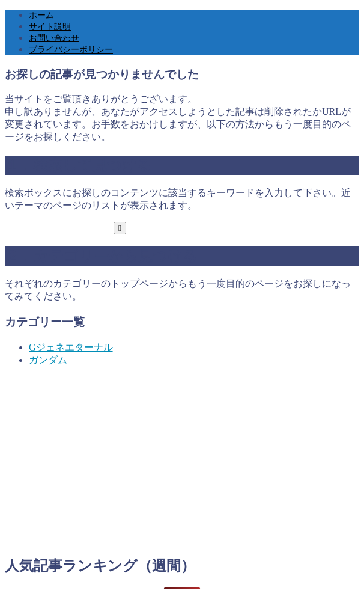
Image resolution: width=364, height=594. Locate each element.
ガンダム (48, 360)
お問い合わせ (54, 38)
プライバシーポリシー (71, 50)
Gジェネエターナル (71, 347)
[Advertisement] (182, 461)
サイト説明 (50, 27)
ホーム (41, 15)
